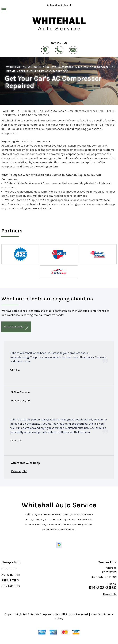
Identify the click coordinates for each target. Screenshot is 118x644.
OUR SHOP (9, 569)
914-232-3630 (10, 129)
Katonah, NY (19, 471)
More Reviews (16, 327)
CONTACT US (11, 586)
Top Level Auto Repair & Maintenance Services (77, 67)
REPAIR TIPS (10, 580)
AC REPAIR (106, 111)
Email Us (110, 594)
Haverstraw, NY (21, 400)
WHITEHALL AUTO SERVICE (24, 67)
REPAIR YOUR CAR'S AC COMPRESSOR (43, 71)
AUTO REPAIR (11, 575)
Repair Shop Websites (45, 614)
